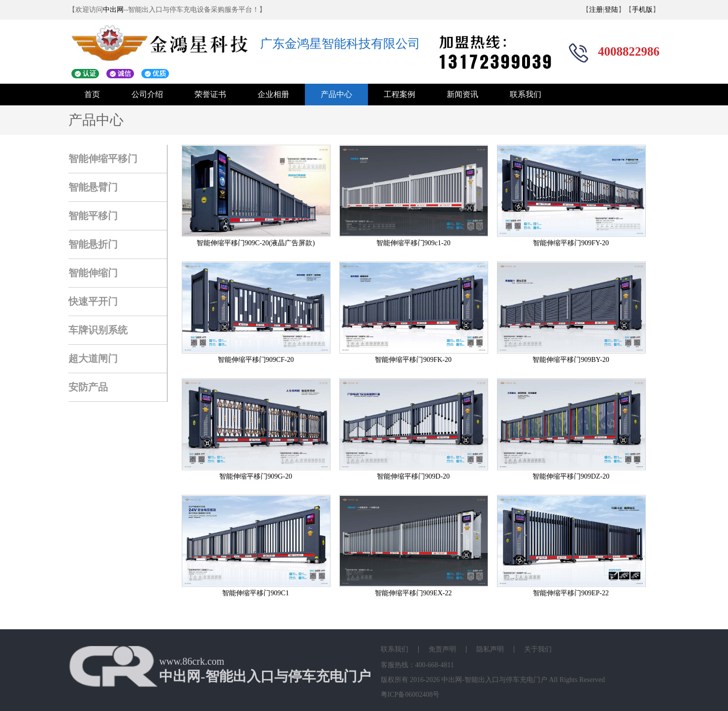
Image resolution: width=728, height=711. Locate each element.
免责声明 (442, 649)
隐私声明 (490, 649)
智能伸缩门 (93, 273)
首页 (92, 94)
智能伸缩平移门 (103, 159)
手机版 (642, 10)
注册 (596, 10)
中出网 (113, 10)
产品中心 (336, 94)
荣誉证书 (210, 94)
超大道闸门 (93, 358)
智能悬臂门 (93, 187)
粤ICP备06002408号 (410, 695)
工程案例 (399, 94)
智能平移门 (93, 216)
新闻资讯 (463, 94)
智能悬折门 (93, 244)
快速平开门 (93, 301)
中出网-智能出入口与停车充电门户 (494, 680)
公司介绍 (147, 94)
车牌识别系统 (98, 330)
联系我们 (526, 94)
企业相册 (273, 94)
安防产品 (88, 387)
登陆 (611, 10)
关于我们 (538, 649)
